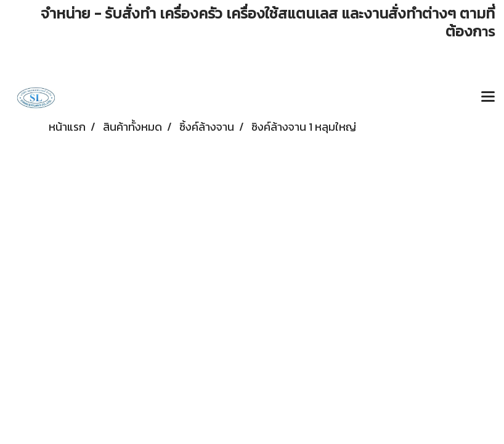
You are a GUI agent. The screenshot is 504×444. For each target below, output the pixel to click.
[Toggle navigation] (488, 97)
